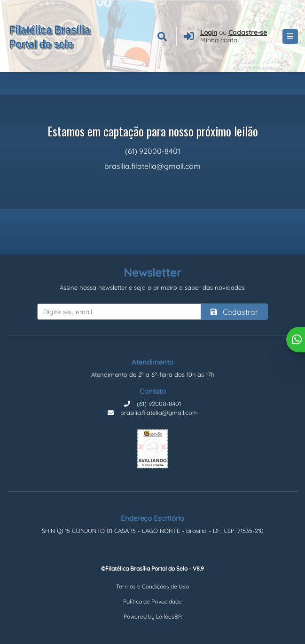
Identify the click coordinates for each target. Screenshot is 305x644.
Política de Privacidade (152, 601)
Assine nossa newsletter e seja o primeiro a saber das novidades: (152, 287)
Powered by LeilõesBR (153, 616)
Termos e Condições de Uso (152, 586)
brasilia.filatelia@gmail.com (153, 413)
